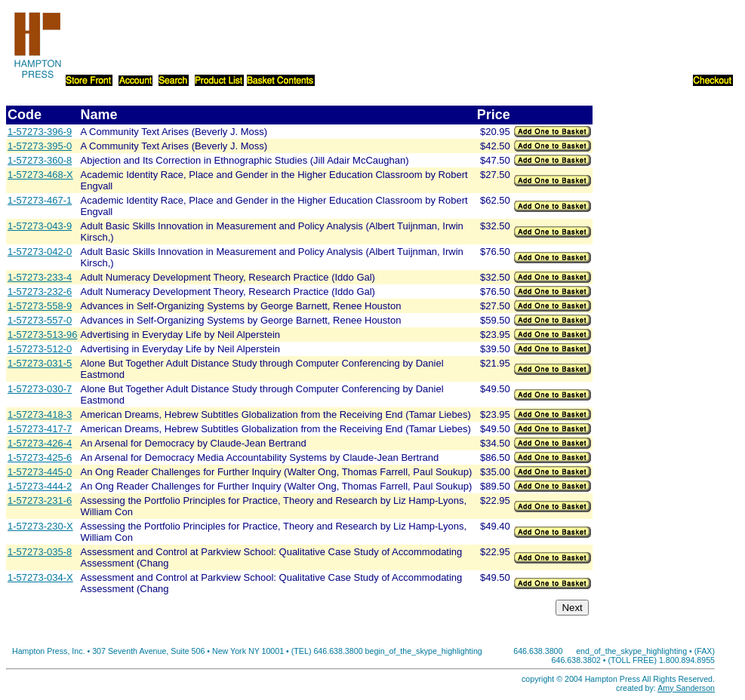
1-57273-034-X (40, 577)
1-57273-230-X (40, 526)
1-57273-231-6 (40, 500)
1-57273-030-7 (40, 389)
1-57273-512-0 (40, 349)
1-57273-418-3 (40, 414)
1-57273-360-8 (40, 160)
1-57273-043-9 (40, 226)
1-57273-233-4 (40, 277)
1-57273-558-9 (40, 306)
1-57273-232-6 (40, 292)
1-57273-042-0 (40, 252)
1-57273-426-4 (40, 443)
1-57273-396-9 (40, 132)
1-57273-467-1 (40, 200)
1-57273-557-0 (40, 320)
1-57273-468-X (40, 175)
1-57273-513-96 (43, 335)
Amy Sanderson (686, 688)
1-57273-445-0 (40, 472)
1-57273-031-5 (40, 363)
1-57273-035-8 (40, 552)
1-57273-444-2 (40, 486)
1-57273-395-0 (40, 146)
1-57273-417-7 (40, 429)
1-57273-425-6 (40, 457)
